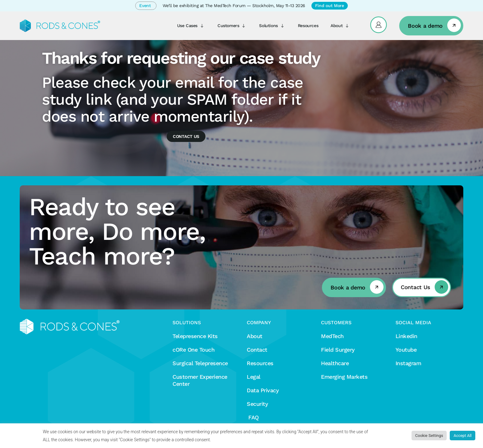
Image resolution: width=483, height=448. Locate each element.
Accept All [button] (463, 436)
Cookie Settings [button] (429, 436)
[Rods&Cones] (60, 26)
